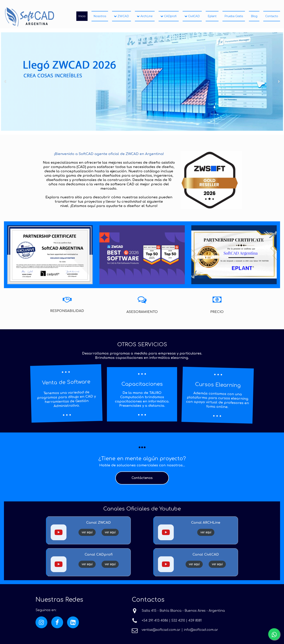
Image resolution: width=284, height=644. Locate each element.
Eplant (212, 16)
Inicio (82, 16)
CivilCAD (192, 16)
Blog (254, 16)
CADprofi (169, 16)
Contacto (272, 16)
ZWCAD (121, 16)
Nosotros (100, 16)
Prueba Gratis (234, 16)
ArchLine (145, 16)
